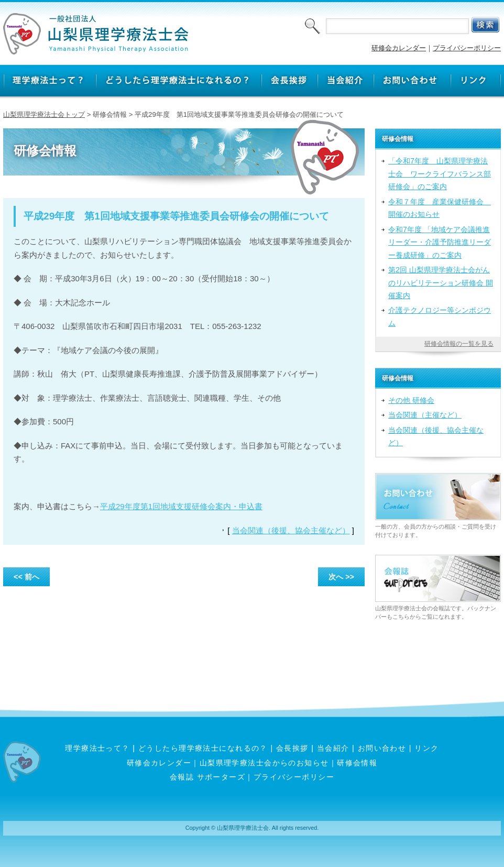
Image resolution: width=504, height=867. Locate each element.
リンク (426, 748)
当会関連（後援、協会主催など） (291, 530)
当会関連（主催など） (425, 415)
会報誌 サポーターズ (207, 777)
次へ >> (341, 577)
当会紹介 (333, 748)
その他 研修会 (411, 400)
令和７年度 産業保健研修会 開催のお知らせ (440, 208)
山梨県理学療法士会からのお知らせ (264, 763)
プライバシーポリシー (467, 48)
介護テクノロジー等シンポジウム (440, 316)
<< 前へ (26, 577)
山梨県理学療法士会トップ (44, 114)
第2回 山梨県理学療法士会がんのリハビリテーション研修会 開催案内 (441, 283)
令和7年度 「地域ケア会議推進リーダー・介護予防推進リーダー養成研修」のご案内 (440, 242)
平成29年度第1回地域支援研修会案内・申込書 (181, 506)
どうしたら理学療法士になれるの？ (203, 748)
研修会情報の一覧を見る (459, 344)
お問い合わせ (382, 748)
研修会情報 (357, 763)
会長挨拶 (292, 748)
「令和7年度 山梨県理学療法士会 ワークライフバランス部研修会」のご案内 (440, 174)
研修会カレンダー (399, 48)
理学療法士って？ (97, 748)
